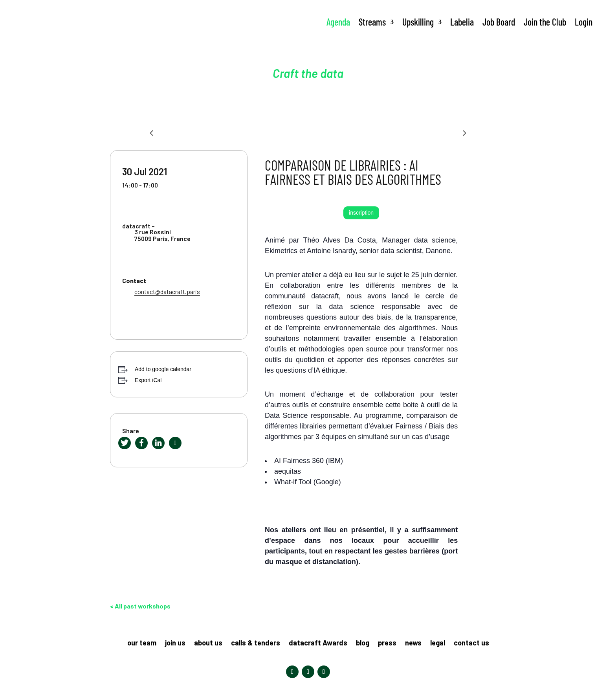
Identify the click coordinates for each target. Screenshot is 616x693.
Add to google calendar (163, 369)
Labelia (462, 22)
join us (175, 643)
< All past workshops (140, 606)
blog (363, 643)
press (387, 643)
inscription (361, 213)
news (413, 643)
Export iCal (148, 380)
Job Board (499, 22)
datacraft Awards (318, 643)
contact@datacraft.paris (167, 291)
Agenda (338, 22)
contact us (471, 643)
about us (208, 643)
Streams (372, 22)
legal (438, 643)
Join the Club (545, 22)
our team (142, 643)
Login (584, 22)
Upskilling (418, 22)
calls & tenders (256, 643)
